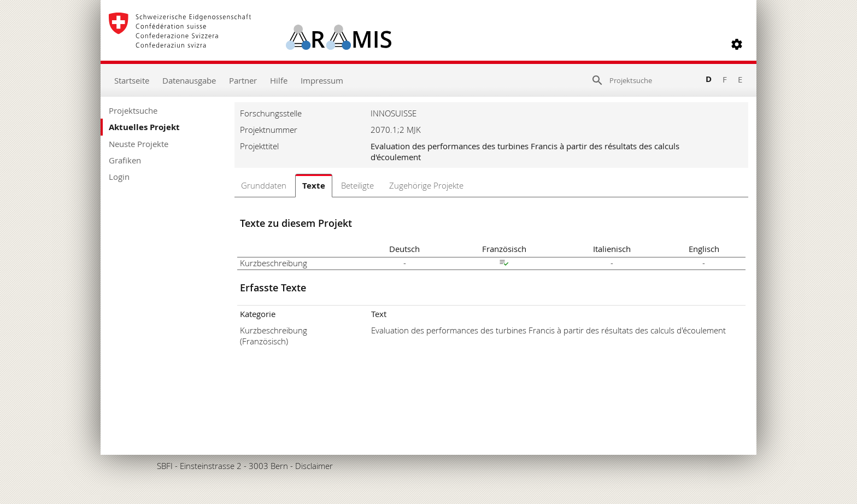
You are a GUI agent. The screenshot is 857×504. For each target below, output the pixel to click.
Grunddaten (264, 185)
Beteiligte (357, 185)
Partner (243, 80)
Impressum (322, 80)
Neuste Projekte (139, 144)
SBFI (165, 466)
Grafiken (125, 160)
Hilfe (279, 80)
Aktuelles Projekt (144, 127)
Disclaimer (314, 466)
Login (119, 177)
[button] (737, 44)
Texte (314, 186)
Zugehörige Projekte (426, 185)
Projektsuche (133, 110)
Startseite (132, 80)
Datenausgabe (189, 80)
